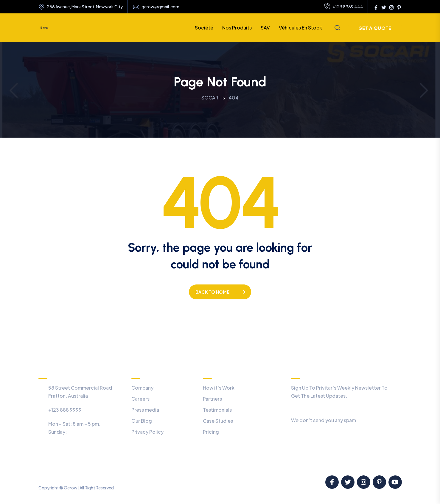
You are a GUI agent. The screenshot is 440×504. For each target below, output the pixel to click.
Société (204, 28)
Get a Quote (375, 28)
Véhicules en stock (300, 28)
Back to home (213, 292)
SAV (265, 28)
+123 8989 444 (344, 7)
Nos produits (237, 28)
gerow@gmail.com (160, 7)
